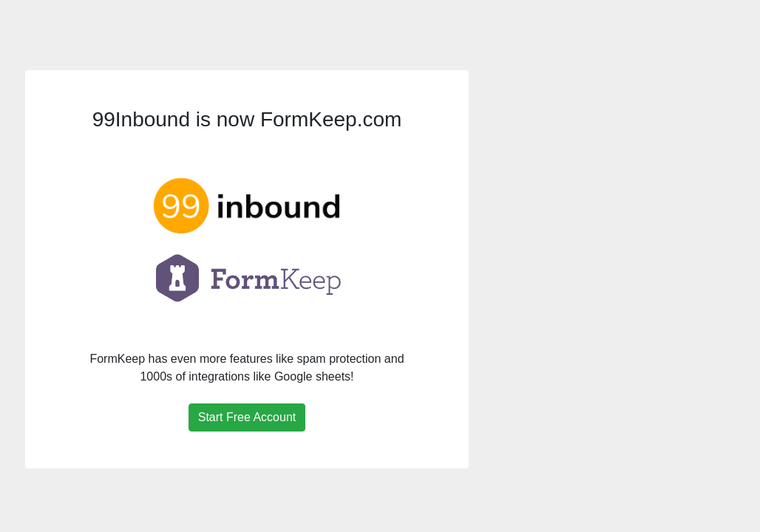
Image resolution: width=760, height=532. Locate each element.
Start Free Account (247, 417)
